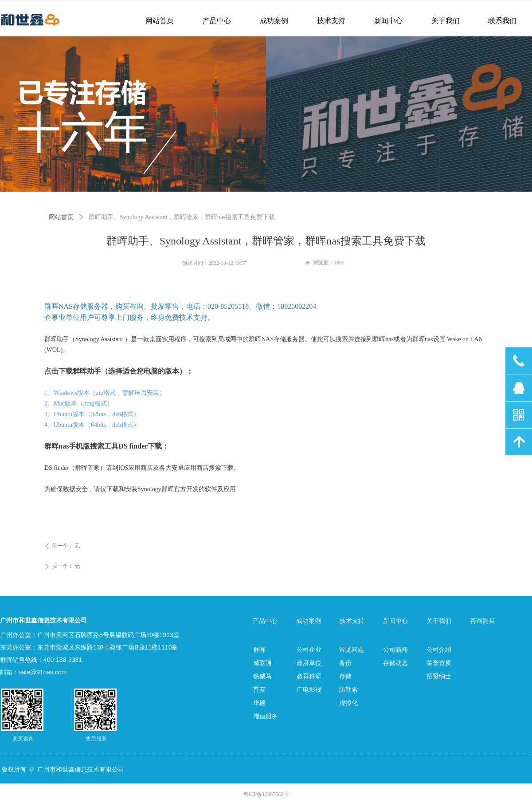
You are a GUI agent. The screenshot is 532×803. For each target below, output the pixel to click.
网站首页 (61, 217)
